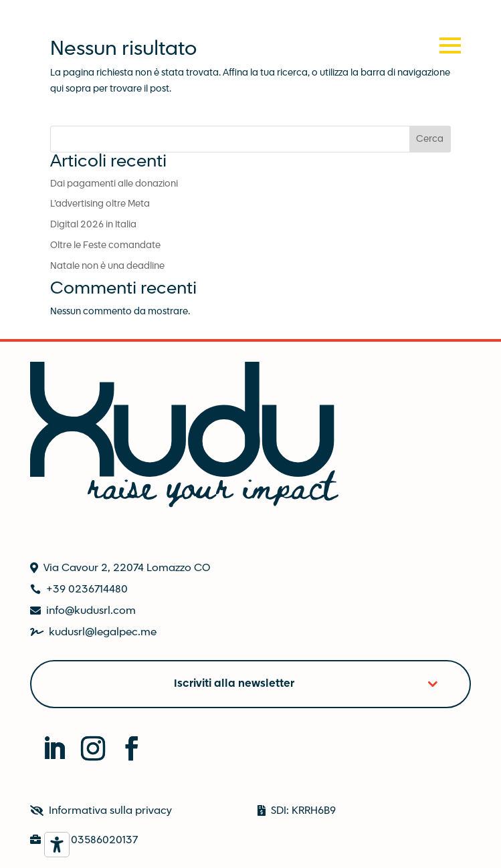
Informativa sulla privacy (110, 811)
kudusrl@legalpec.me (103, 632)
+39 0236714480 (87, 589)
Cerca (430, 139)
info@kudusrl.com (91, 611)
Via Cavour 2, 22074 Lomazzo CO (127, 568)
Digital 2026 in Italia (93, 225)
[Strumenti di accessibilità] (57, 845)
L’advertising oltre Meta (100, 204)
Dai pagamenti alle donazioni (114, 184)
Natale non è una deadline (107, 266)
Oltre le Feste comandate (105, 245)
